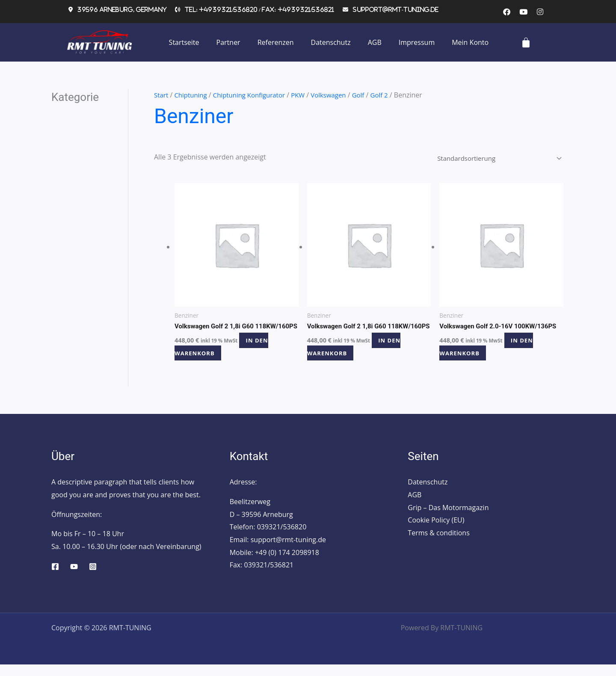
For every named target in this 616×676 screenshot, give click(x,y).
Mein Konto (470, 42)
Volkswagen (339, 95)
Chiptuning (193, 95)
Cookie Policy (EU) (436, 531)
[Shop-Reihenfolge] (493, 159)
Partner (228, 42)
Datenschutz (331, 42)
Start (162, 95)
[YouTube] (74, 578)
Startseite (184, 42)
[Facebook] (55, 578)
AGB (375, 42)
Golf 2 (392, 95)
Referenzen (276, 42)
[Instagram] (93, 578)
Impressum (417, 42)
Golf (371, 95)
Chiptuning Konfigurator (255, 95)
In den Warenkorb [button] (226, 358)
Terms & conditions (438, 544)
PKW (307, 95)
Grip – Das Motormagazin (448, 519)
